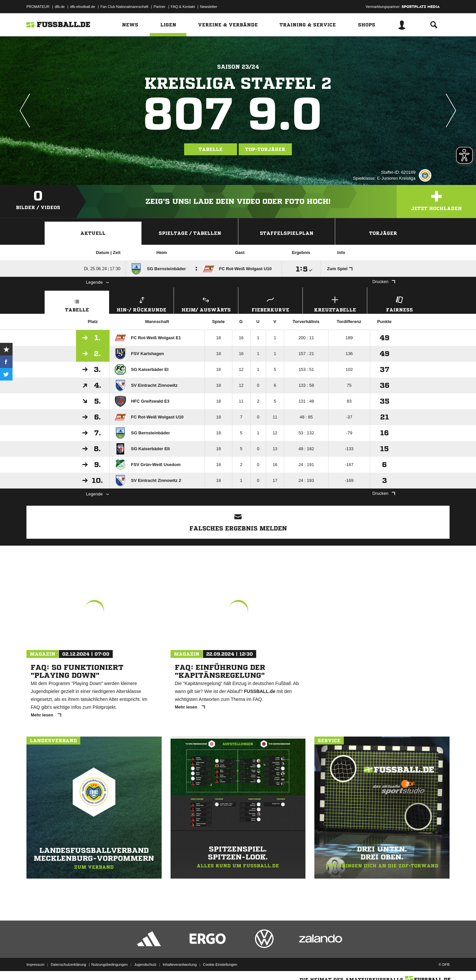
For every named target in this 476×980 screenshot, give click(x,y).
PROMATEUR (38, 7)
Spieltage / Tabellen (190, 233)
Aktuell (93, 233)
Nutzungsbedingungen (109, 964)
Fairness (399, 303)
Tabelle (211, 149)
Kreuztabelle (335, 303)
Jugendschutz (145, 964)
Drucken (384, 282)
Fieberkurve (270, 303)
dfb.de (60, 7)
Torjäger (383, 233)
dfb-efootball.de (83, 7)
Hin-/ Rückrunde (141, 303)
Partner (160, 7)
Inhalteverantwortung (180, 964)
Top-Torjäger (265, 149)
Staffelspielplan (287, 233)
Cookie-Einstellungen (220, 964)
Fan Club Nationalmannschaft (124, 7)
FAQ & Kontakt (183, 7)
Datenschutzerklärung (68, 964)
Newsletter (209, 7)
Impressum (35, 964)
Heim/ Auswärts (206, 303)
